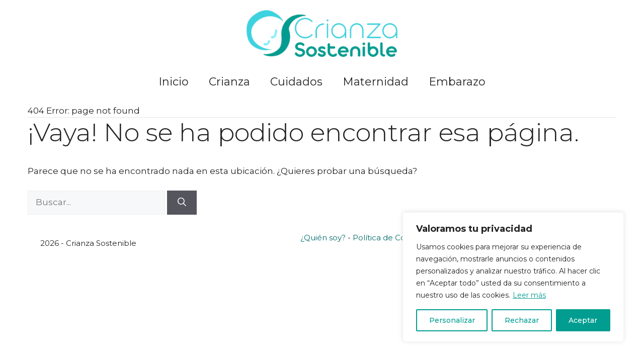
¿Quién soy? (323, 238)
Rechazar (522, 320)
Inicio (174, 82)
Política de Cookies (389, 238)
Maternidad (376, 82)
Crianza (229, 82)
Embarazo (457, 82)
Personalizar (452, 320)
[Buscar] (182, 203)
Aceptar (583, 320)
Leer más (529, 295)
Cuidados (296, 82)
